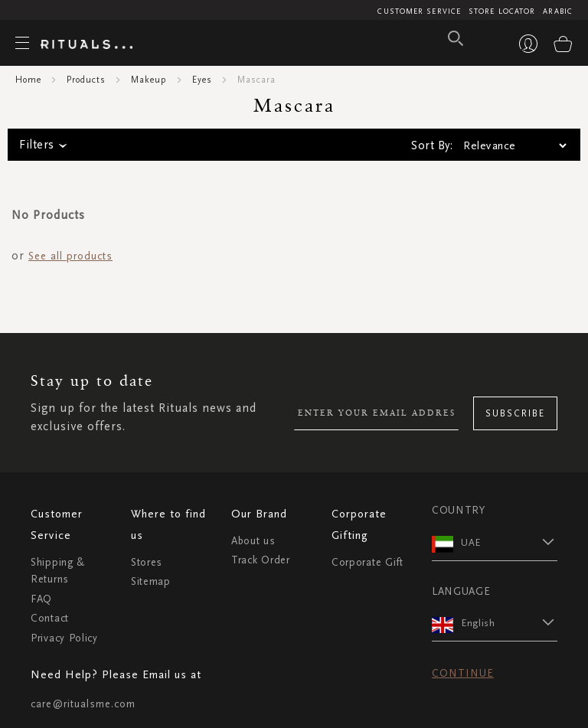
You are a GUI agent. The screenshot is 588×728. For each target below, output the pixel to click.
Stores (147, 562)
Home (28, 80)
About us (253, 541)
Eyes (202, 80)
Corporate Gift (367, 562)
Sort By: (432, 145)
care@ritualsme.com (83, 704)
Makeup (149, 80)
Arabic (558, 11)
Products (86, 80)
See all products (70, 256)
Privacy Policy (64, 638)
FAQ (41, 599)
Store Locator (502, 11)
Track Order (261, 560)
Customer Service (419, 11)
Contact (50, 618)
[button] (509, 542)
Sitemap (151, 581)
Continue (463, 673)
